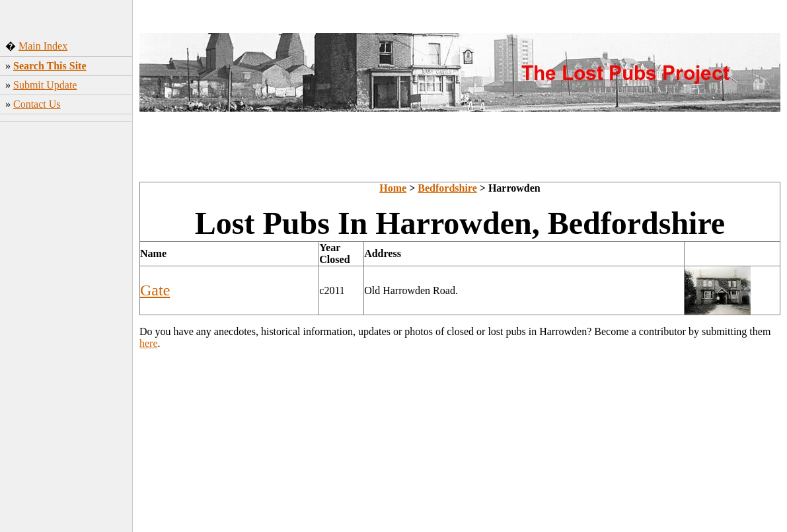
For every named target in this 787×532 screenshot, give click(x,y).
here (149, 343)
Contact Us (37, 104)
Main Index (43, 46)
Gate (155, 290)
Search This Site (50, 66)
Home (393, 188)
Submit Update (45, 85)
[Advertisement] (66, 323)
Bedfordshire (447, 188)
